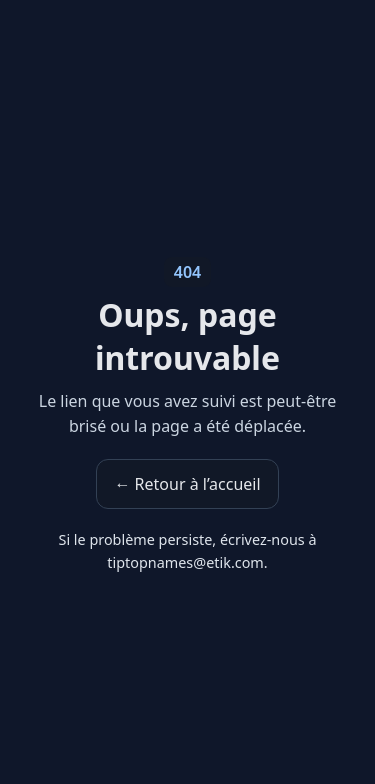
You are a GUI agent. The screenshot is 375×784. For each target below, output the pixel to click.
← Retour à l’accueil (187, 484)
